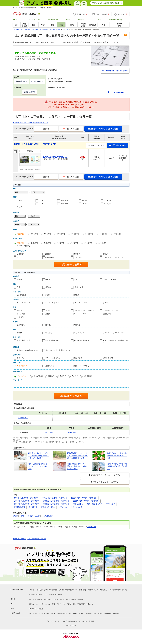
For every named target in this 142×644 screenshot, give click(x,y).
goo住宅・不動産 (17, 590)
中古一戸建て (67, 604)
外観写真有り (50, 366)
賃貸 (30, 599)
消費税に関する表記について (58, 595)
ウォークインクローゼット (84, 310)
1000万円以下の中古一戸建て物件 (84, 498)
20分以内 (102, 243)
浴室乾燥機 (107, 314)
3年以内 (35, 234)
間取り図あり (78, 504)
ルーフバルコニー (81, 314)
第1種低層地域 (19, 507)
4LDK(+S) (108, 204)
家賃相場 (80, 599)
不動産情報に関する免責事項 (37, 539)
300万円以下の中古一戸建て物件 (26, 498)
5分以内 (48, 243)
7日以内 (75, 376)
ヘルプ (64, 621)
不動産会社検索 (62, 614)
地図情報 (116, 614)
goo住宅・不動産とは (36, 590)
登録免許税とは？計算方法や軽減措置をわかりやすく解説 (117, 456)
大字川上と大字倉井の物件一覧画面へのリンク (30, 123)
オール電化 (78, 257)
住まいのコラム (91, 614)
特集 (30, 614)
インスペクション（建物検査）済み (115, 341)
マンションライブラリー (47, 614)
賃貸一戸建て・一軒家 (51, 599)
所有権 (19, 333)
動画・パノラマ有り (82, 366)
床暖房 (48, 314)
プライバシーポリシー (53, 621)
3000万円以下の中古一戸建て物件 (86, 501)
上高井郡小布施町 (33, 516)
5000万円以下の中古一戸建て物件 (56, 504)
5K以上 (20, 207)
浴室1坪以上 (22, 317)
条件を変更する (30, 92)
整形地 (77, 295)
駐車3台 (77, 325)
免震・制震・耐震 (24, 340)
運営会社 (92, 621)
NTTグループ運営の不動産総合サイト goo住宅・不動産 (32, 8)
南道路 (48, 295)
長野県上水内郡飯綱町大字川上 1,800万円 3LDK (35, 144)
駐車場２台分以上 (48, 507)
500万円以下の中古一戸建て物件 (55, 498)
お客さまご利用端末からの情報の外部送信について (61, 590)
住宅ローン (90, 604)
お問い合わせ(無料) (118, 145)
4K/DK (84, 204)
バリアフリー (79, 333)
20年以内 (89, 234)
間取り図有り (22, 366)
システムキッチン (52, 303)
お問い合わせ (73, 621)
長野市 (15, 516)
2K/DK (84, 200)
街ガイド (82, 614)
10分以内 (74, 243)
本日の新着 (38, 376)
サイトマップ (83, 621)
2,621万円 (49, 433)
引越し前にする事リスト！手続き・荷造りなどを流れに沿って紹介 (77, 466)
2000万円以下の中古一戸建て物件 (56, 501)
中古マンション (45, 604)
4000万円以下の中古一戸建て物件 (27, 504)
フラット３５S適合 (53, 358)
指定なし (21, 234)
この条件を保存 (118, 92)
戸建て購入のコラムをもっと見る (105, 475)
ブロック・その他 (109, 279)
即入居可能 (33, 507)
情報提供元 (103, 590)
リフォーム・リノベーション (114, 257)
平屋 (19, 287)
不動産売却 (32, 609)
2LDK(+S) (108, 200)
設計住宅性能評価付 (53, 340)
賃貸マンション (65, 599)
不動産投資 (92, 527)
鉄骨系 (48, 279)
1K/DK (41, 200)
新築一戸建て (56, 604)
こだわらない (23, 376)
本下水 (19, 257)
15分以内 (88, 243)
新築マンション (34, 604)
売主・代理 (50, 257)
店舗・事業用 (37, 599)
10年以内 (61, 234)
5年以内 (48, 234)
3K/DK (41, 204)
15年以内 (75, 234)
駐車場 (74, 599)
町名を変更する (37, 81)
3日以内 (63, 376)
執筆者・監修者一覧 (105, 614)
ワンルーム (21, 200)
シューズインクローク (111, 310)
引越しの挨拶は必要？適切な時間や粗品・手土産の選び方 (117, 466)
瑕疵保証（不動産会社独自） (28, 350)
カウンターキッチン (24, 303)
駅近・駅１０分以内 (95, 504)
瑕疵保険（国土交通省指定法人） (58, 350)
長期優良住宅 (108, 358)
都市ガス (106, 254)
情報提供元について (20, 539)
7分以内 (61, 243)
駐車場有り (21, 254)
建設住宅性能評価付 (82, 340)
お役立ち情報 (15, 613)
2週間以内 (88, 376)
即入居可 (49, 333)
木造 (76, 279)
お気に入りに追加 (71, 129)
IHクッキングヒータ (82, 303)
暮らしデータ (73, 614)
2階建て (77, 254)
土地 (74, 604)
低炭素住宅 (78, 358)
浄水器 (105, 303)
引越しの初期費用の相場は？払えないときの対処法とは (38, 466)
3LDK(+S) (64, 204)
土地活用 (40, 609)
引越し (35, 614)
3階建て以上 (79, 287)
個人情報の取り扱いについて (38, 595)
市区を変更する (22, 81)
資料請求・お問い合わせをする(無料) (103, 129)
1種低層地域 (22, 295)
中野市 (22, 516)
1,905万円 (72, 433)
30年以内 (117, 234)
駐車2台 (48, 254)
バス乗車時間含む (24, 246)
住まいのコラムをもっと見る (105, 482)
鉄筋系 (19, 279)
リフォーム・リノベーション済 (70, 507)
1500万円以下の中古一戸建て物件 (27, 501)
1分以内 (35, 243)
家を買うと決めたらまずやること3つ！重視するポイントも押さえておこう (39, 456)
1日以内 (51, 376)
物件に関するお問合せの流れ (89, 590)
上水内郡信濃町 (47, 516)
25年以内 (103, 234)
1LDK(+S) (64, 200)
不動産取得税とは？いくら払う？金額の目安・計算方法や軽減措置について (77, 456)
